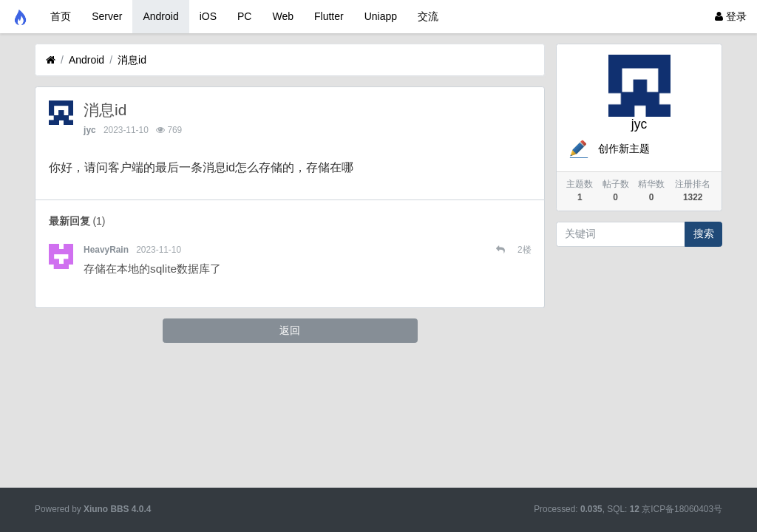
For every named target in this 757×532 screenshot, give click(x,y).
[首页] (51, 60)
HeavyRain (106, 250)
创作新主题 (608, 149)
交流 (428, 16)
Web (283, 16)
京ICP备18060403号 (682, 509)
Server (107, 16)
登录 (731, 16)
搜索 (704, 233)
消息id (132, 60)
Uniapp (381, 16)
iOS (208, 16)
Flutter (329, 16)
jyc (90, 130)
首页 (61, 16)
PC (244, 16)
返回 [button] (290, 330)
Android (160, 16)
